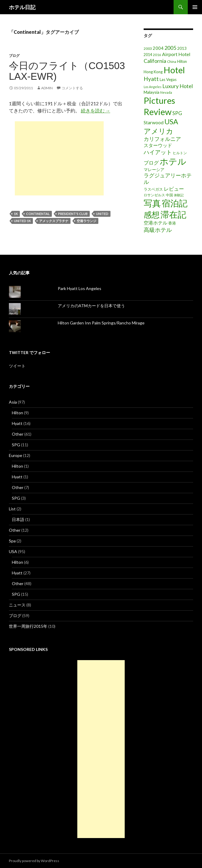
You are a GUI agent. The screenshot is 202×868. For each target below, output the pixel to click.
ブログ (14, 56)
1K (16, 214)
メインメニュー (195, 7)
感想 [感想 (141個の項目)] (152, 215)
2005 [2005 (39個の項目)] (170, 48)
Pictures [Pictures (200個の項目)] (159, 100)
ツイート (17, 366)
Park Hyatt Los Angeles (80, 288)
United (102, 214)
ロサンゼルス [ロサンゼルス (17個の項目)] (154, 195)
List (12, 509)
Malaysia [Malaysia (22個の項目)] (151, 92)
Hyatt (17, 423)
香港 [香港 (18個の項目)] (172, 223)
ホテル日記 (22, 7)
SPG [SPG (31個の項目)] (177, 113)
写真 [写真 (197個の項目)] (152, 203)
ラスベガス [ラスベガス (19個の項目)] (153, 189)
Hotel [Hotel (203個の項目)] (174, 70)
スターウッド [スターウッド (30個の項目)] (158, 145)
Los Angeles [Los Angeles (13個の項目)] (153, 87)
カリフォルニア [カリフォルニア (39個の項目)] (162, 139)
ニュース (17, 605)
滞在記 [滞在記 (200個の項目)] (173, 214)
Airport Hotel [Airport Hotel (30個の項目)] (176, 54)
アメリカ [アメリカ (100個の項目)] (158, 131)
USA (13, 551)
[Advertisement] (59, 158)
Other (18, 434)
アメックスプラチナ (54, 221)
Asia (13, 402)
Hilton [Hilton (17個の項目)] (182, 62)
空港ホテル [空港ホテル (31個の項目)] (155, 223)
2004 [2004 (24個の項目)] (158, 48)
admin (47, 88)
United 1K (22, 221)
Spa (12, 541)
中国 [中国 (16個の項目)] (169, 195)
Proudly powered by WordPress (34, 861)
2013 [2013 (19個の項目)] (182, 48)
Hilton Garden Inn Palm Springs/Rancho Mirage (101, 323)
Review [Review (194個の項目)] (158, 112)
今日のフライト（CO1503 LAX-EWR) (67, 71)
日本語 (18, 519)
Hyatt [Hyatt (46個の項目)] (151, 79)
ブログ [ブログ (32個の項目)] (151, 163)
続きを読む (96, 110)
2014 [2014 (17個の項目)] (148, 55)
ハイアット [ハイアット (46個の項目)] (158, 152)
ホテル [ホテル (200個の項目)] (173, 161)
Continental (38, 214)
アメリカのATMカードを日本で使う (91, 306)
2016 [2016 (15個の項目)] (157, 55)
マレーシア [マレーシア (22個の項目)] (154, 169)
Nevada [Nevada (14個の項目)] (166, 92)
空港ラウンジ (86, 221)
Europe (16, 455)
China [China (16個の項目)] (172, 62)
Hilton (17, 413)
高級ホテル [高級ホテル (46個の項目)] (158, 230)
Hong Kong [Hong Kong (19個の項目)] (153, 72)
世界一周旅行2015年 (28, 626)
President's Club (73, 214)
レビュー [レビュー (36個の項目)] (174, 189)
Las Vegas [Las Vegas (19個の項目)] (168, 79)
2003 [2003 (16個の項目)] (148, 48)
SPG (16, 445)
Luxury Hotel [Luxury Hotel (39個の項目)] (178, 86)
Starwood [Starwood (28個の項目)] (154, 122)
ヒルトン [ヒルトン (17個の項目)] (180, 153)
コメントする (72, 88)
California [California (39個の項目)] (155, 61)
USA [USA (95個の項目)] (171, 121)
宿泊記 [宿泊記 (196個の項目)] (175, 203)
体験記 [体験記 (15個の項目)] (179, 195)
